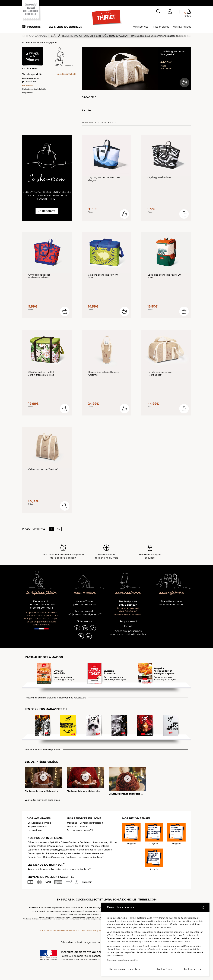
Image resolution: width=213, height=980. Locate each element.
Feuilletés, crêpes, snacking (94, 842)
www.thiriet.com (162, 918)
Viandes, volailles (100, 846)
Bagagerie (51, 42)
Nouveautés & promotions (31, 80)
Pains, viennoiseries (70, 853)
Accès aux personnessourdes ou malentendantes (128, 633)
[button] (170, 12)
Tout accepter (193, 969)
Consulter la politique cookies (123, 960)
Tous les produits (32, 74)
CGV (84, 908)
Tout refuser (164, 969)
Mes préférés (161, 27)
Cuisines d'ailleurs (37, 846)
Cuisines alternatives (93, 853)
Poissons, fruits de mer (77, 846)
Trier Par (88, 123)
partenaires (184, 918)
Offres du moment (38, 842)
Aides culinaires (85, 850)
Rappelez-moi (128, 621)
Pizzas (114, 842)
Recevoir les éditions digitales (40, 698)
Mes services (141, 27)
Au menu (33, 869)
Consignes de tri (39, 911)
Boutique (38, 42)
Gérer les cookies (192, 946)
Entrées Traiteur (69, 842)
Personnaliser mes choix (125, 969)
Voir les (106, 123)
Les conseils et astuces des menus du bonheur (66, 869)
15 (52, 529)
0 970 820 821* (128, 605)
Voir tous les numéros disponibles (43, 750)
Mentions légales (96, 908)
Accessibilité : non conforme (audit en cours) (93, 911)
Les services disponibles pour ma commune (60, 908)
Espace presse (55, 911)
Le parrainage (35, 830)
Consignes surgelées (90, 823)
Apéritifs (54, 842)
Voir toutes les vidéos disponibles (42, 800)
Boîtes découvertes (53, 857)
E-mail (128, 626)
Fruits (98, 850)
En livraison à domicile (39, 823)
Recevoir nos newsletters (73, 698)
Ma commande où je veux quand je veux (85, 613)
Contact (67, 911)
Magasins (72, 823)
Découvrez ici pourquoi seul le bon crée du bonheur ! (42, 605)
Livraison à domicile (77, 826)
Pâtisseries (52, 853)
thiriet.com (33, 908)
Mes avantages (182, 27)
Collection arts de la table (34, 89)
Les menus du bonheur (66, 27)
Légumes (33, 850)
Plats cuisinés (55, 846)
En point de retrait (37, 826)
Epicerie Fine (34, 857)
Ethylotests (27, 93)
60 (59, 529)
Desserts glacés (36, 853)
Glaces (107, 850)
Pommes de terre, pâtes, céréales (57, 850)
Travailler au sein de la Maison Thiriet (171, 603)
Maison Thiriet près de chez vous (85, 603)
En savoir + (88, 882)
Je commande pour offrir (80, 830)
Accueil (26, 42)
